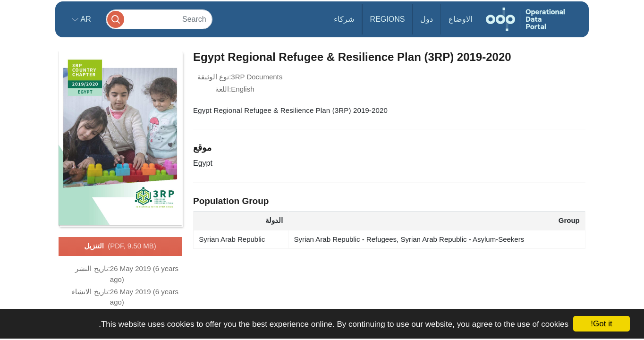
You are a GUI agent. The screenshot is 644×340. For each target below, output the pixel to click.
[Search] (159, 19)
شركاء (344, 19)
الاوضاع (460, 19)
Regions (388, 19)
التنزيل (120, 246)
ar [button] (85, 19)
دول (427, 19)
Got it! (601, 324)
